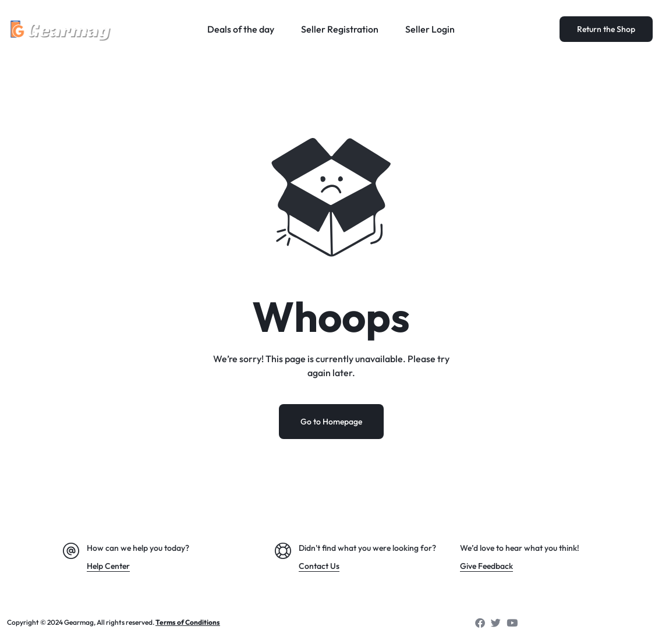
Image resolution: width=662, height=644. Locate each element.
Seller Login (430, 29)
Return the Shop (606, 29)
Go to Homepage (331, 422)
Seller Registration (340, 29)
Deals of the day (241, 29)
